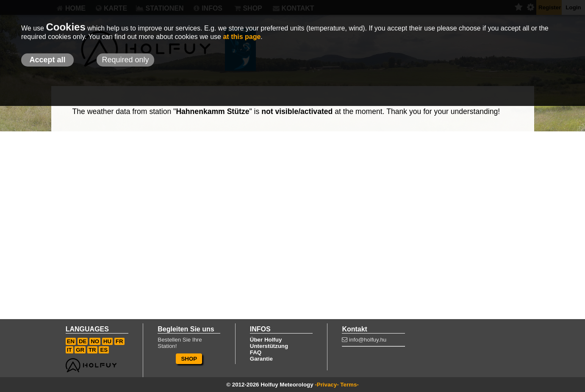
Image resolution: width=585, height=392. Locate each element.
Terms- (349, 385)
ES (104, 350)
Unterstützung (269, 346)
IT (69, 350)
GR (80, 350)
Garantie (261, 359)
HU (107, 341)
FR (119, 341)
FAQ (256, 352)
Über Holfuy (266, 340)
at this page (242, 37)
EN (71, 341)
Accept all (47, 60)
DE (83, 341)
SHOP (189, 359)
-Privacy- (327, 385)
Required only (125, 60)
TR (92, 350)
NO (95, 341)
